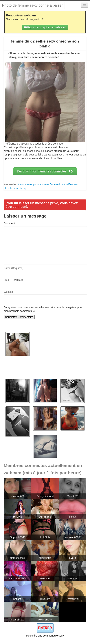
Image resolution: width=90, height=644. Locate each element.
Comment (9, 223)
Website (8, 292)
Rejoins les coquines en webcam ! (45, 27)
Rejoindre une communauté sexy (45, 636)
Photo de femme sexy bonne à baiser (32, 5)
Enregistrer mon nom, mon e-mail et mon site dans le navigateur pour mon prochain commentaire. (43, 309)
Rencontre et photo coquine (33, 184)
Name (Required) (13, 268)
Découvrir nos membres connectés (45, 171)
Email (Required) (13, 280)
